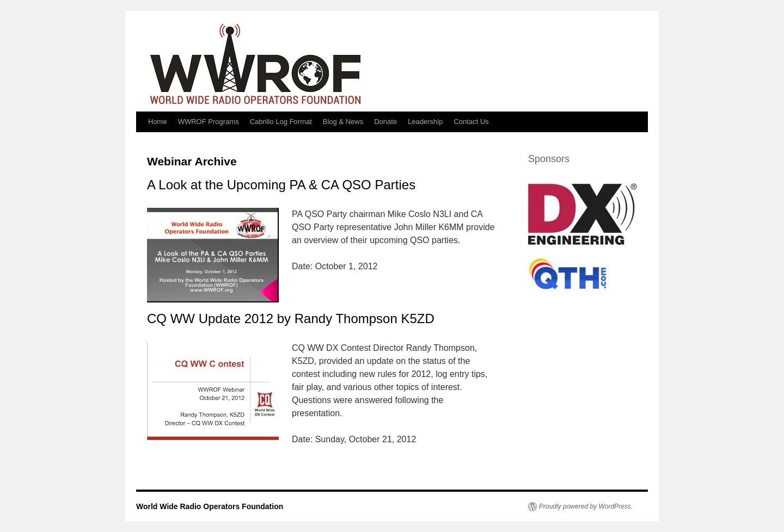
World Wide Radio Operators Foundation (210, 506)
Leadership (425, 122)
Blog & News (343, 122)
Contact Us (471, 122)
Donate (385, 122)
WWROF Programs (209, 122)
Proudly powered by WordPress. (586, 506)
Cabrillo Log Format (281, 122)
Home (158, 122)
